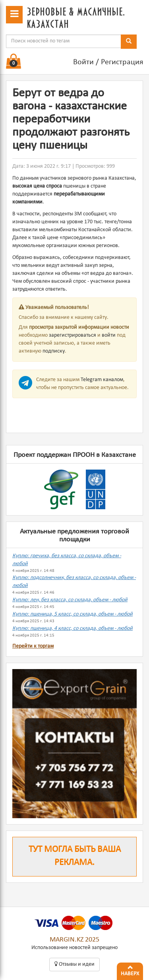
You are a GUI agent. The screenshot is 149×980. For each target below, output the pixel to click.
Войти (83, 62)
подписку (54, 351)
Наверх (130, 970)
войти (109, 335)
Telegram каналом (102, 380)
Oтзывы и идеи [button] (74, 964)
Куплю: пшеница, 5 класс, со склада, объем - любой (73, 614)
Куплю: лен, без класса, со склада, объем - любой (70, 600)
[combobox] (64, 41)
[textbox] (64, 41)
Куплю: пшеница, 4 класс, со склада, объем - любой (73, 628)
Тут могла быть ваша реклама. (75, 856)
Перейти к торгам (33, 646)
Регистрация (122, 62)
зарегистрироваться (73, 335)
